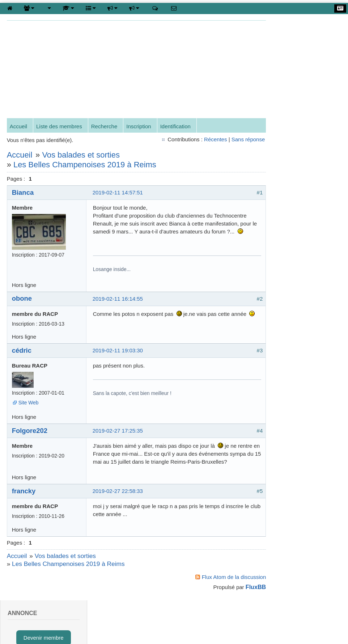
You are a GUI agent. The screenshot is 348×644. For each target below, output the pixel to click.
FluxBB (244, 604)
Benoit (298, 458)
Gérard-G (302, 478)
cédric (22, 359)
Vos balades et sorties (81, 155)
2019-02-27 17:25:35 (118, 439)
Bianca (23, 193)
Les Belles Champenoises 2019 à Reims (85, 165)
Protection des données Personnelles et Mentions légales (279, 627)
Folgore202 (30, 439)
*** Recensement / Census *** (304, 117)
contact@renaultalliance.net (81, 627)
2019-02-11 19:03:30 (118, 359)
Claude (299, 518)
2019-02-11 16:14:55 (118, 307)
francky (24, 507)
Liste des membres (60, 127)
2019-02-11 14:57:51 (118, 193)
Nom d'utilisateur (289, 246)
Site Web (29, 411)
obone (22, 307)
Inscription (139, 127)
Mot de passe (285, 268)
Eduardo (301, 439)
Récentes (203, 140)
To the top (23, 622)
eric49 (298, 498)
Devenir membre (304, 51)
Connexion (298, 74)
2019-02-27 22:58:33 (118, 507)
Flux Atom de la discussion (222, 593)
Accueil (19, 127)
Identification (176, 127)
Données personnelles (304, 144)
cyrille (297, 399)
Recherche (105, 127)
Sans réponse (236, 140)
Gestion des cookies (199, 627)
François (301, 419)
